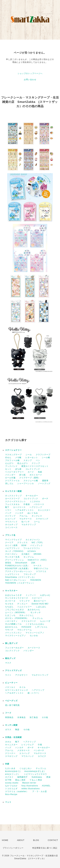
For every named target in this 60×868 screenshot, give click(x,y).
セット (8, 469)
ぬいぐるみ (33, 513)
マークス (37, 566)
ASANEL (46, 786)
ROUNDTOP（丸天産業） (17, 569)
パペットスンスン (13, 633)
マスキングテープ (13, 455)
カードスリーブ (12, 499)
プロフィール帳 (12, 460)
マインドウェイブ (13, 540)
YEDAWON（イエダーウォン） (20, 583)
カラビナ (42, 756)
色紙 (40, 472)
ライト (8, 675)
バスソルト (10, 687)
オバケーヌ (10, 601)
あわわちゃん (11, 627)
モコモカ (9, 604)
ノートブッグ (44, 483)
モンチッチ (36, 612)
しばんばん (41, 607)
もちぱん (9, 607)
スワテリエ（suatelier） (17, 791)
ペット (8, 802)
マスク (8, 663)
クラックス (22, 543)
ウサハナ (9, 630)
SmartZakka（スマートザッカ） (20, 577)
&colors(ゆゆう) (13, 771)
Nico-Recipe (11, 794)
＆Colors (32, 551)
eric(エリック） (13, 774)
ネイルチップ (11, 525)
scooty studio (12, 783)
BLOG (36, 840)
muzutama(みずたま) (34, 771)
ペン (38, 460)
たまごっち (10, 615)
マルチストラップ (40, 675)
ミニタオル (35, 501)
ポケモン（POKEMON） (17, 618)
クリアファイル (12, 481)
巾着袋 (27, 504)
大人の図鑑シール (13, 624)
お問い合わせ (30, 80)
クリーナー (10, 753)
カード (31, 472)
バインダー (10, 475)
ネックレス (37, 516)
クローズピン (11, 554)
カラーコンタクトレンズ (17, 690)
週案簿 (45, 481)
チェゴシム (38, 618)
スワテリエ (41, 571)
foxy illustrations (30, 786)
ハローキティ (11, 621)
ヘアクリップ (36, 507)
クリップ (36, 463)
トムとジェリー (25, 607)
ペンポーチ (39, 750)
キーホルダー (32, 496)
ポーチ (45, 499)
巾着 (40, 745)
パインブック (36, 545)
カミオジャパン (33, 540)
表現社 (8, 563)
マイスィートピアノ (35, 633)
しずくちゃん (41, 627)
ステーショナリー (13, 450)
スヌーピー (37, 598)
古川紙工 (26, 554)
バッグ (8, 513)
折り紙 (22, 475)
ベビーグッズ (11, 701)
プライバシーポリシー (13, 848)
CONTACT (53, 840)
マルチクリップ (29, 525)
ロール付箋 (10, 478)
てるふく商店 (36, 780)
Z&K (33, 563)
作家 (7, 764)
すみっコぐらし (27, 615)
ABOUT (21, 840)
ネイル (22, 687)
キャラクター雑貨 (13, 491)
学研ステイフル (41, 569)
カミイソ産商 (11, 545)
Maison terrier (29, 783)
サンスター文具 (12, 557)
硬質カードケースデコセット (35, 466)
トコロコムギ (11, 789)
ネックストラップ (13, 496)
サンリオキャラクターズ (17, 598)
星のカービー (40, 601)
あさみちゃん (34, 610)
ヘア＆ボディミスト (25, 510)
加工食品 (34, 717)
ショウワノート (12, 574)
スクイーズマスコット (16, 501)
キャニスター (44, 510)
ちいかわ (34, 636)
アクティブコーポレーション (19, 571)
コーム (37, 522)
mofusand (26, 627)
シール (29, 455)
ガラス (8, 730)
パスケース (39, 504)
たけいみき (10, 768)
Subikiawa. (37, 777)
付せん (8, 458)
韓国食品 (9, 717)
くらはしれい (26, 768)
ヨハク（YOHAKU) (14, 551)
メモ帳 (18, 458)
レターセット (32, 458)
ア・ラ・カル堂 (40, 791)
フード (8, 713)
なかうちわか (11, 786)
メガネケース (24, 750)
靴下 (7, 507)
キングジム (29, 557)
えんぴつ (9, 463)
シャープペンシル (26, 483)
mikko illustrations (31, 789)
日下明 (8, 780)
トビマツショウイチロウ (35, 774)
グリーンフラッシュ (14, 560)
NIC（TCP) (37, 543)
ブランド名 (10, 535)
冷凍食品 (21, 717)
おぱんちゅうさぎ (13, 595)
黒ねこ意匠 (20, 780)
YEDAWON (36, 580)
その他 (45, 717)
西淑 (48, 777)
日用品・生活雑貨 (13, 737)
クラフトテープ (43, 455)
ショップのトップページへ (30, 73)
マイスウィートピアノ (16, 636)
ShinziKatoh (21, 563)
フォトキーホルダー (14, 648)
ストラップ (10, 516)
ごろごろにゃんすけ (14, 610)
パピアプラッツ (12, 548)
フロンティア (30, 574)
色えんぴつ (22, 463)
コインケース (11, 527)
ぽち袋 (18, 469)
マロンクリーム (25, 630)
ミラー (8, 510)
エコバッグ (10, 519)
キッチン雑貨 (11, 725)
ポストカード (36, 475)
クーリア (9, 543)
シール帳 (46, 458)
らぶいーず (45, 621)
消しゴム (9, 483)
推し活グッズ (11, 643)
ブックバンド (11, 466)
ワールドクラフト (32, 548)
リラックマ (25, 601)
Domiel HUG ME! (40, 604)
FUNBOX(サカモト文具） (17, 566)
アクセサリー (21, 675)
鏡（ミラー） (34, 693)
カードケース (19, 507)
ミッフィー (31, 595)
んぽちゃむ (45, 595)
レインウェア (28, 745)
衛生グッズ (10, 658)
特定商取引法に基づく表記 (45, 848)
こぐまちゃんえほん (35, 624)
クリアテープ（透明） (30, 478)
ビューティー (11, 683)
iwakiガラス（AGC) (37, 560)
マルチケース (26, 519)
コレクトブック (33, 469)
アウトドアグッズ (13, 671)
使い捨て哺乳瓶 (12, 705)
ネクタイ (9, 777)
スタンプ (28, 460)
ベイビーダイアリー (14, 472)
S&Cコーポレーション (16, 580)
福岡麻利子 (22, 777)
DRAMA (38, 554)
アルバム (24, 516)
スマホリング (42, 519)
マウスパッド (11, 522)
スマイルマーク (29, 621)
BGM (24, 545)
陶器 (17, 730)
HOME (5, 840)
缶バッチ (26, 522)
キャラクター (11, 591)
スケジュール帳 (31, 481)
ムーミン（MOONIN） (16, 612)
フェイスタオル (12, 504)
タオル (8, 742)
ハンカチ (19, 513)
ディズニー (22, 604)
